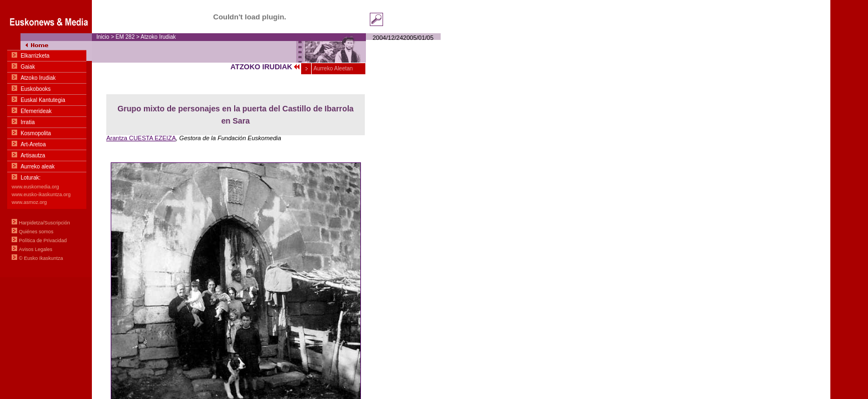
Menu (46, 139)
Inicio (103, 37)
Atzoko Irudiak (158, 37)
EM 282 (125, 37)
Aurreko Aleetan (332, 68)
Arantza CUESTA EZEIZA (141, 138)
